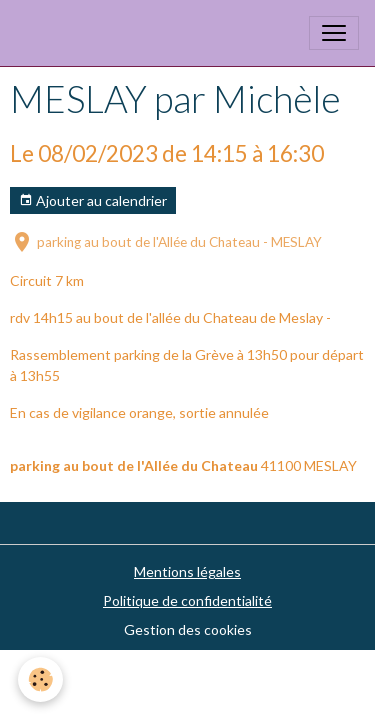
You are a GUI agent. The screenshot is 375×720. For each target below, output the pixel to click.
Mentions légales (187, 571)
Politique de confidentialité (187, 600)
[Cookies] (40, 679)
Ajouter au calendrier (93, 201)
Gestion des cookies (188, 629)
